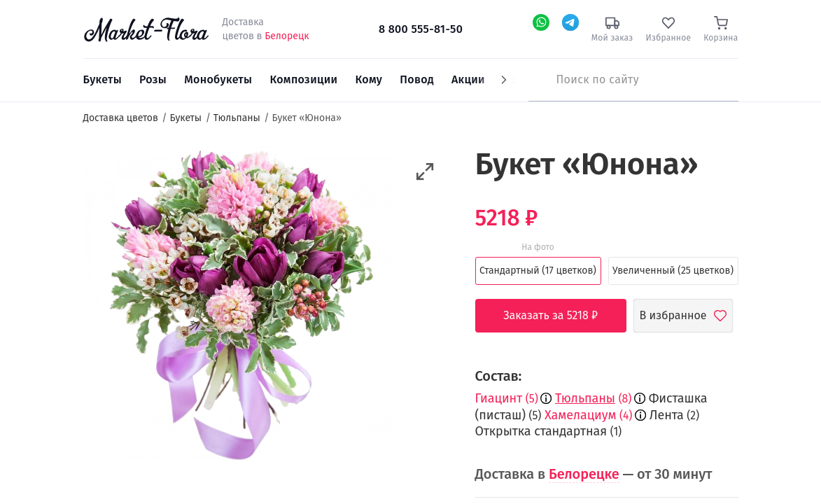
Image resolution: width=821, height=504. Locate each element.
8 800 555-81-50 (421, 29)
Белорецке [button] (584, 474)
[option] (241, 306)
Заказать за (561, 316)
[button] (425, 172)
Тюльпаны (585, 398)
